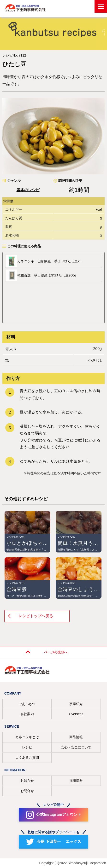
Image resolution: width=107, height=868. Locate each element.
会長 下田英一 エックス (59, 842)
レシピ (27, 747)
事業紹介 (76, 704)
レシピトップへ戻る (36, 616)
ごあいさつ (27, 704)
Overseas (76, 714)
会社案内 (27, 714)
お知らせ (27, 781)
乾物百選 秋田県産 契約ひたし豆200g (47, 275)
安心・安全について (76, 747)
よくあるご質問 (27, 758)
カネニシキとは (27, 737)
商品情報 (76, 737)
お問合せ (27, 791)
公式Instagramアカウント (59, 814)
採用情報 (76, 781)
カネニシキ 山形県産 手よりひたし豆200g (51, 261)
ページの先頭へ (56, 652)
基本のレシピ (28, 190)
